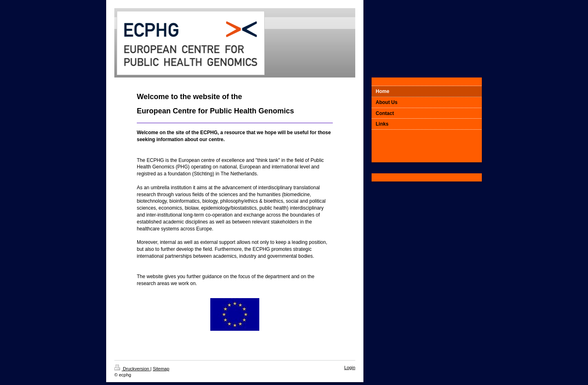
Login (350, 367)
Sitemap (161, 369)
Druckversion (132, 369)
